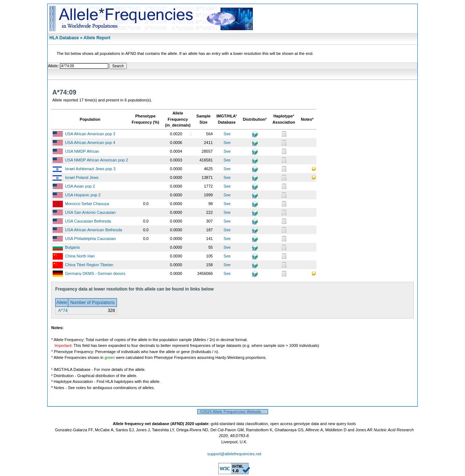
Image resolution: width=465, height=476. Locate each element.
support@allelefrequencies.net (234, 454)
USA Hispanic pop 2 (83, 195)
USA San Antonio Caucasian (90, 212)
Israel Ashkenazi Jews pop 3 (90, 169)
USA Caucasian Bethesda (88, 221)
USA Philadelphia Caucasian (90, 239)
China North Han (80, 256)
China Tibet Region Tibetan (89, 265)
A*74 (62, 311)
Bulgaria (72, 247)
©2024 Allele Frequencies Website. (233, 412)
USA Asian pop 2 (80, 186)
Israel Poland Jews (82, 177)
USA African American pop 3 (90, 134)
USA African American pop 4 (90, 143)
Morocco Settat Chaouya (87, 204)
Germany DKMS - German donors (95, 273)
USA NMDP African (82, 151)
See (227, 134)
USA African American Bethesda (94, 230)
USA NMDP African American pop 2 (96, 160)
